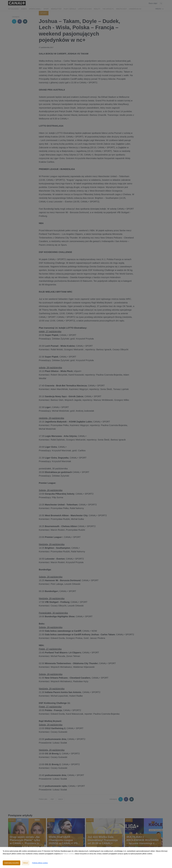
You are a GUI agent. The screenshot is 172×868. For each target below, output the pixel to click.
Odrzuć (25, 863)
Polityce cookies (68, 854)
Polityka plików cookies (40, 863)
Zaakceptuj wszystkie (12, 863)
